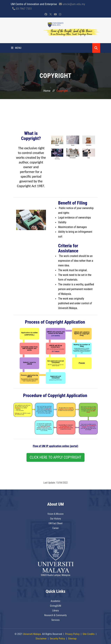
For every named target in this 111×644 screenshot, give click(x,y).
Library (56, 611)
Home (47, 91)
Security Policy (57, 639)
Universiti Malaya (32, 634)
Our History (55, 519)
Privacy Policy (72, 634)
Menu (16, 48)
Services (55, 620)
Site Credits (89, 634)
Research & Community (56, 615)
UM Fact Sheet (56, 523)
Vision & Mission (55, 514)
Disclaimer (41, 639)
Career (55, 528)
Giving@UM (56, 606)
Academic (55, 601)
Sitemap (72, 639)
